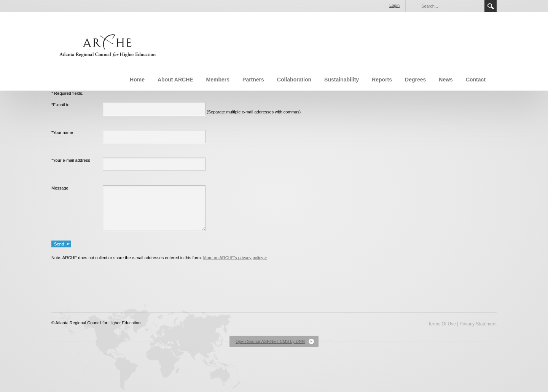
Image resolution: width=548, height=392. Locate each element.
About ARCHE (175, 80)
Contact (476, 80)
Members (218, 80)
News (446, 80)
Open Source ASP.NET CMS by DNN (270, 341)
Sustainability (342, 80)
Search (491, 6)
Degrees (415, 80)
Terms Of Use (442, 324)
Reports (382, 80)
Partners (253, 80)
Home (137, 80)
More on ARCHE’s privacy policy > (235, 258)
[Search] (451, 6)
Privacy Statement (478, 324)
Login (394, 5)
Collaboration (294, 80)
